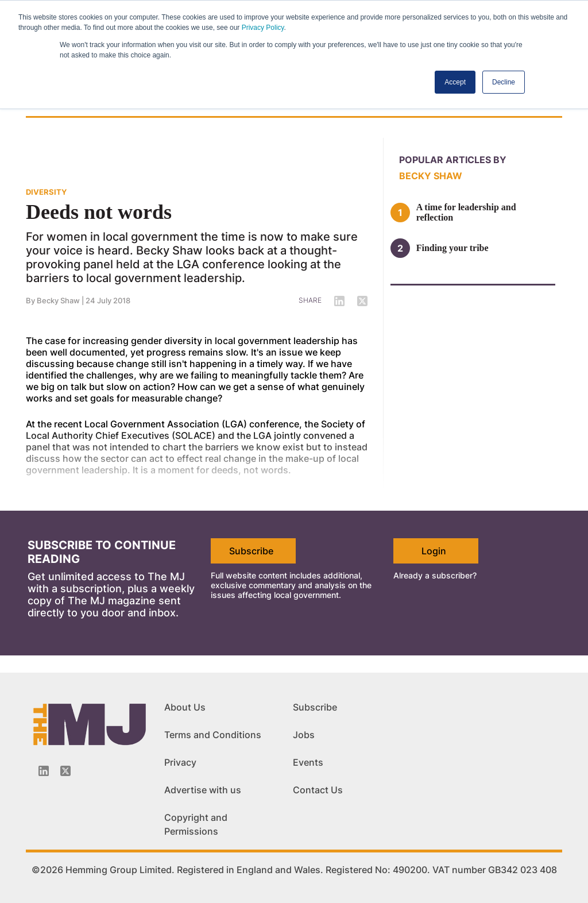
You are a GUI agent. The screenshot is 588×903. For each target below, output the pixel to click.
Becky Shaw (58, 300)
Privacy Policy (263, 28)
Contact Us (318, 790)
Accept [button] (455, 82)
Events (308, 762)
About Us (185, 707)
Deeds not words (99, 212)
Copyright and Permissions (196, 824)
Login (434, 551)
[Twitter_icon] (65, 771)
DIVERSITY (46, 192)
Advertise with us (203, 790)
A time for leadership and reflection (466, 212)
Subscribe (251, 551)
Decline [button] (504, 82)
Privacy (180, 762)
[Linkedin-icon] (44, 771)
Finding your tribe (452, 248)
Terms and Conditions (213, 735)
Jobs (304, 735)
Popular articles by (453, 160)
